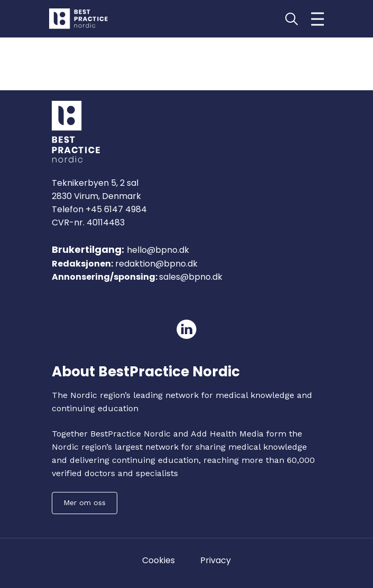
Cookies (158, 560)
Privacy (216, 560)
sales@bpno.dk (191, 277)
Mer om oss (85, 502)
